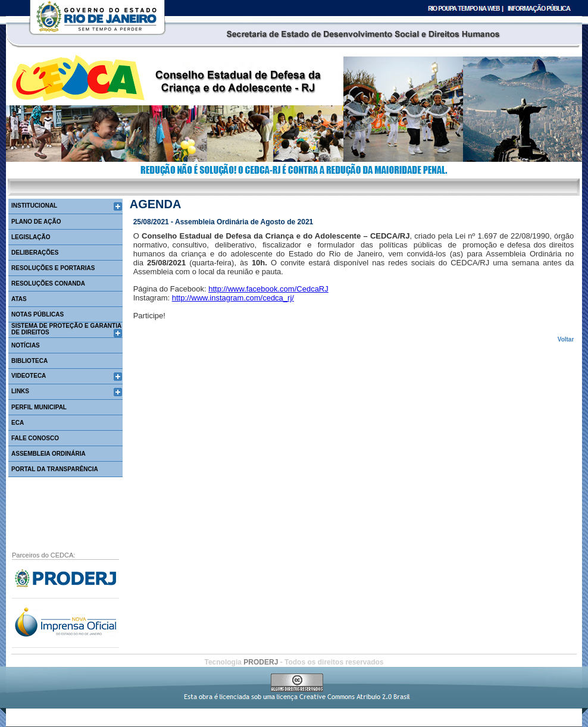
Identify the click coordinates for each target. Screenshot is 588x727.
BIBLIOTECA (29, 361)
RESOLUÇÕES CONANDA (48, 283)
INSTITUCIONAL (34, 206)
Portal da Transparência (55, 469)
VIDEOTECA (29, 376)
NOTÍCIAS (26, 345)
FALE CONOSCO (35, 438)
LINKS (20, 391)
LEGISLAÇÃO (31, 237)
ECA (18, 423)
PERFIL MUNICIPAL (39, 407)
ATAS (19, 299)
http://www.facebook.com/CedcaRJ (268, 289)
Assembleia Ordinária (49, 454)
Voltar (566, 339)
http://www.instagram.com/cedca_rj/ (233, 298)
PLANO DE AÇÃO (36, 222)
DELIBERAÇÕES (35, 253)
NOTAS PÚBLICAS (37, 314)
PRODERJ (262, 662)
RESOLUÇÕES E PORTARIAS (53, 268)
